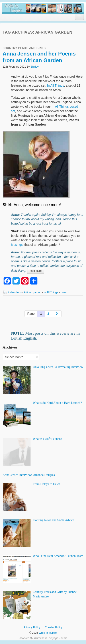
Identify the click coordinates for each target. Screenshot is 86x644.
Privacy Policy (32, 627)
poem (64, 292)
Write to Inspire (47, 633)
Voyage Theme (58, 638)
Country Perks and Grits (24, 48)
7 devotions (15, 292)
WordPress (40, 638)
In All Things (55, 86)
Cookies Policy (54, 627)
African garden (33, 292)
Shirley (35, 67)
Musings (17, 245)
